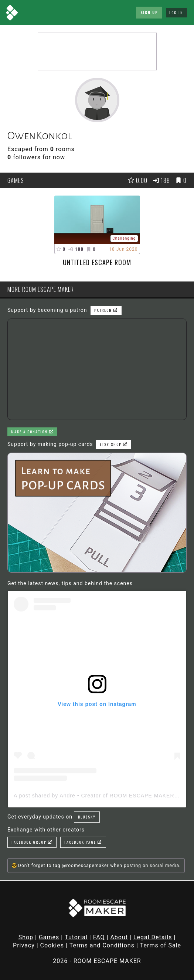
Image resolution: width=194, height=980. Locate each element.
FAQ (99, 937)
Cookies (52, 945)
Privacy (24, 945)
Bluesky (87, 817)
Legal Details (153, 937)
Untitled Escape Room (97, 262)
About (119, 937)
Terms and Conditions (102, 945)
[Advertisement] (97, 51)
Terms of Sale (161, 945)
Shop (26, 937)
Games (49, 937)
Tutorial (76, 937)
